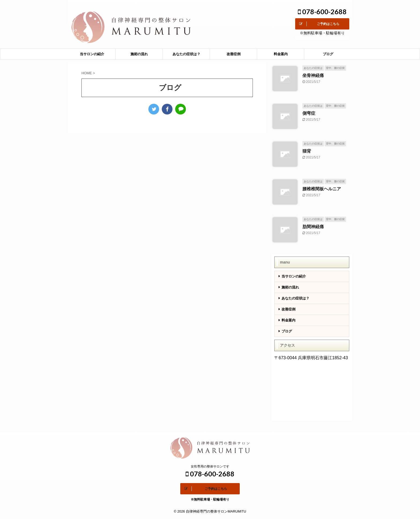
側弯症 (309, 113)
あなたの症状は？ (186, 54)
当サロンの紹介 (92, 54)
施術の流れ (139, 54)
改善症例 (234, 54)
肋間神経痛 (313, 227)
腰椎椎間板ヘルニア (322, 189)
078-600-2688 (322, 12)
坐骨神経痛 (313, 75)
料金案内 (281, 54)
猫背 (307, 151)
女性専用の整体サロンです (210, 466)
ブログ (328, 54)
